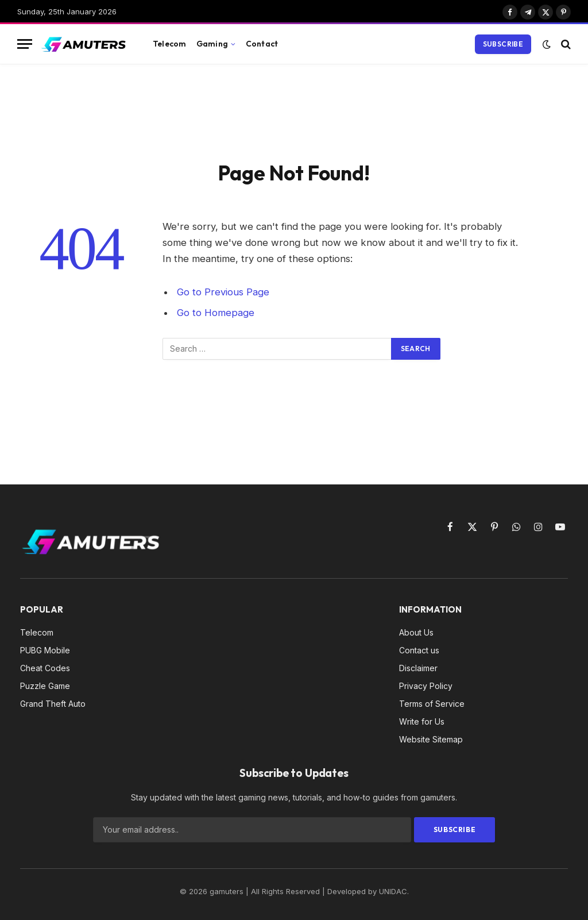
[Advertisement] (294, 110)
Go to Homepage (216, 313)
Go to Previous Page (223, 292)
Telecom (169, 44)
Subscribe (503, 44)
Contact (262, 44)
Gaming (212, 44)
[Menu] (25, 44)
